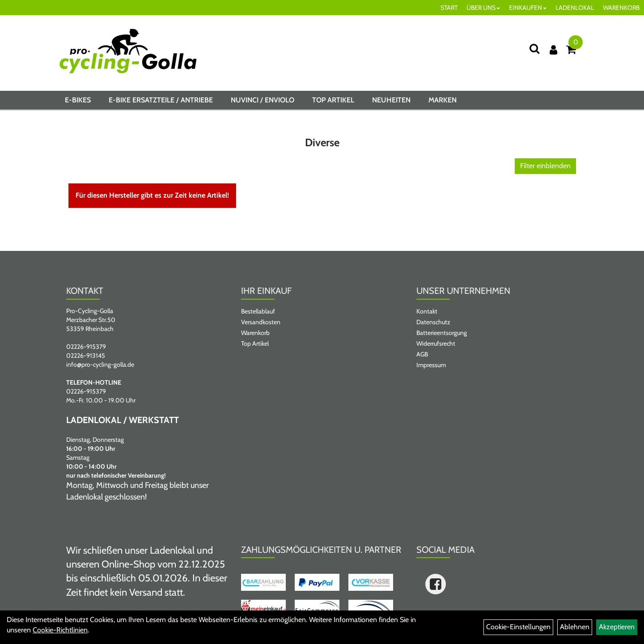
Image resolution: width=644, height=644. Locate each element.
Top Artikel (333, 100)
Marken (443, 100)
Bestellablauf (258, 311)
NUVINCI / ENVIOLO (263, 100)
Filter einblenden (545, 166)
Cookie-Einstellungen (518, 627)
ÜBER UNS (483, 8)
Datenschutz (433, 322)
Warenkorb (255, 333)
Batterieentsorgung (442, 333)
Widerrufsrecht (436, 343)
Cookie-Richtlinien (60, 630)
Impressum (431, 365)
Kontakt (427, 311)
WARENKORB (621, 8)
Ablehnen (575, 627)
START (449, 8)
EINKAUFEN (528, 8)
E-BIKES (78, 100)
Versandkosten (261, 322)
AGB (422, 354)
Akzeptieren (617, 627)
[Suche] (534, 49)
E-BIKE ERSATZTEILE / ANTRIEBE (161, 100)
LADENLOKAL (575, 8)
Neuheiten (391, 100)
